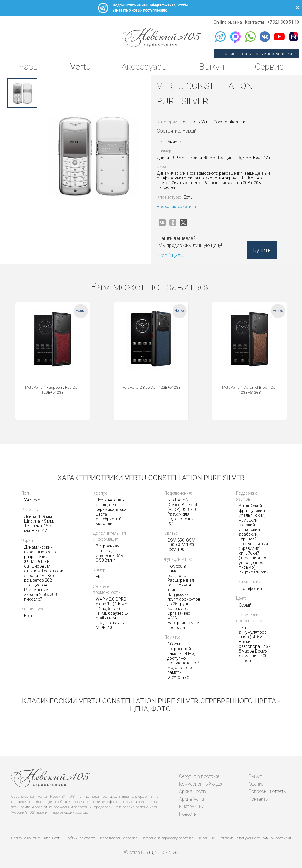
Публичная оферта (81, 838)
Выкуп (212, 67)
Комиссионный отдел (201, 784)
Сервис (269, 67)
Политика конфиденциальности (36, 838)
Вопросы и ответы (268, 791)
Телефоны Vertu (196, 122)
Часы (29, 67)
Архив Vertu (192, 799)
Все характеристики (176, 207)
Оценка (256, 784)
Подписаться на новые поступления (256, 54)
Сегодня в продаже (199, 776)
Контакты (255, 22)
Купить (262, 250)
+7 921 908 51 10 (283, 22)
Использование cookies (119, 838)
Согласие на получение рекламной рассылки (255, 838)
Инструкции (192, 806)
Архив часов (192, 791)
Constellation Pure (230, 122)
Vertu (81, 67)
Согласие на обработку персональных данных (178, 838)
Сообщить (171, 255)
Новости (188, 814)
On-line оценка (228, 22)
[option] (22, 93)
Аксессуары (145, 67)
